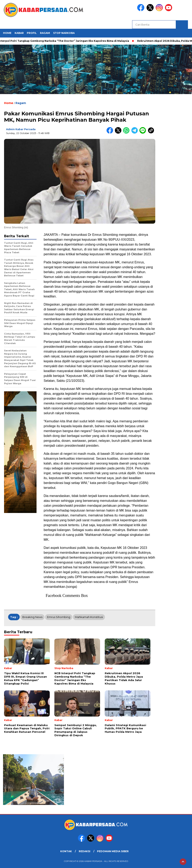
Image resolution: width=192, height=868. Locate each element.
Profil (32, 33)
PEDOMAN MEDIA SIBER (113, 851)
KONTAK (66, 851)
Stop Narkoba (64, 33)
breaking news (32, 617)
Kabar (19, 33)
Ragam (45, 33)
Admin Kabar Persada (21, 129)
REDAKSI (85, 851)
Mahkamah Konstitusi (89, 617)
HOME (7, 33)
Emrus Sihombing (59, 617)
